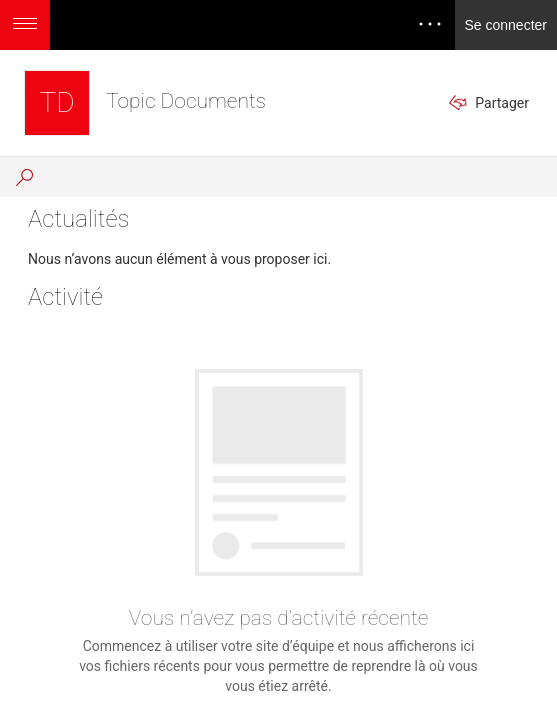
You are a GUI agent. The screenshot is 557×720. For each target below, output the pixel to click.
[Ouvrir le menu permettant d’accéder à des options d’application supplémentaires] (25, 25)
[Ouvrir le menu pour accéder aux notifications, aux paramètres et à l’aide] (430, 25)
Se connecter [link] (506, 25)
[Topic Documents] (57, 103)
